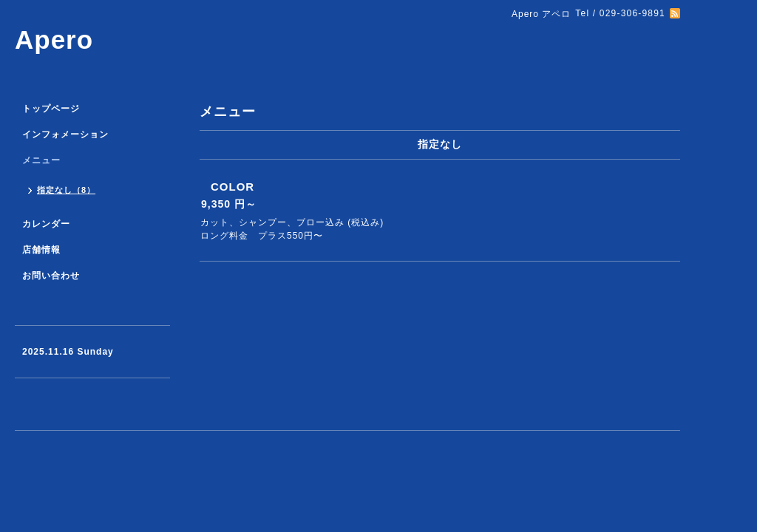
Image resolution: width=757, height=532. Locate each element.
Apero (54, 40)
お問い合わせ (51, 276)
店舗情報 (41, 250)
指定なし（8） (66, 190)
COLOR (232, 187)
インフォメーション (65, 134)
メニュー (41, 160)
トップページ (51, 109)
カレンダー (46, 224)
